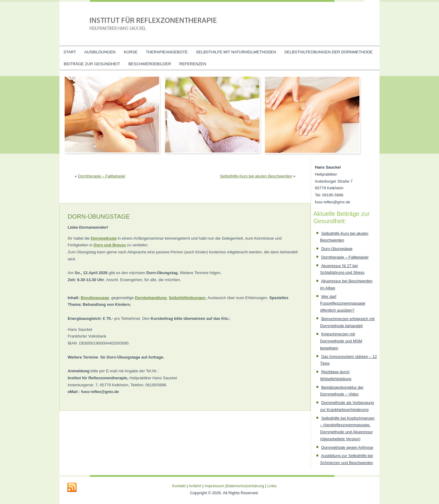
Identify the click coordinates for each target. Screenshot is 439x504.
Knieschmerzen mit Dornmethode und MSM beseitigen (341, 341)
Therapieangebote (167, 52)
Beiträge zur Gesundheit (92, 64)
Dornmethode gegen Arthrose (347, 447)
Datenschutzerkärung (246, 486)
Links (272, 486)
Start (70, 52)
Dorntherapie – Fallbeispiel (102, 176)
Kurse (131, 52)
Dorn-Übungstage (337, 249)
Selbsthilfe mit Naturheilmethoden (236, 52)
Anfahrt (195, 486)
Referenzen (193, 64)
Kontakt (179, 486)
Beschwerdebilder (150, 64)
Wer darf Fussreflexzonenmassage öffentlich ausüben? (343, 304)
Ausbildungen (100, 52)
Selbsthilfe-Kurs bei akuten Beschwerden (256, 176)
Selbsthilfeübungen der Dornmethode (329, 52)
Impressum (214, 486)
